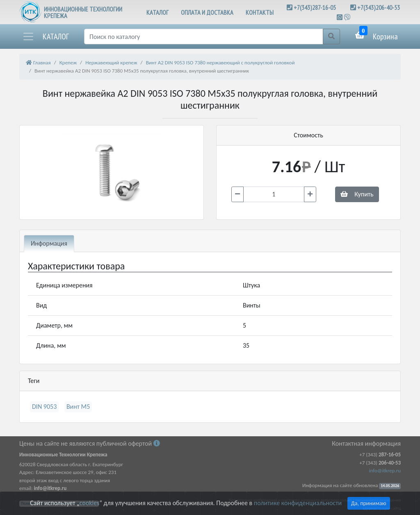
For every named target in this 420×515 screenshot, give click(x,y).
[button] (46, 36)
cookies (89, 503)
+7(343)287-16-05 (315, 7)
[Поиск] (204, 36)
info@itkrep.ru (385, 471)
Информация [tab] (49, 243)
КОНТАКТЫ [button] (260, 12)
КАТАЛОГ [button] (157, 12)
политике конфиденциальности (298, 503)
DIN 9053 (44, 407)
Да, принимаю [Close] (369, 503)
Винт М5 (78, 407)
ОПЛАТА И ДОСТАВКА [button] (207, 12)
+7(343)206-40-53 (379, 7)
